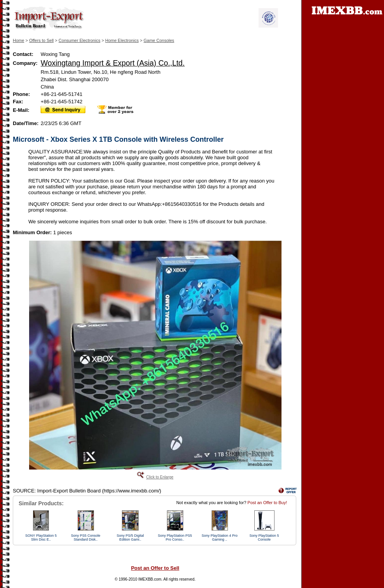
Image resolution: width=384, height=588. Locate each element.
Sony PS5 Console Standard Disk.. (86, 538)
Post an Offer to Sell (155, 568)
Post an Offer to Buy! (267, 503)
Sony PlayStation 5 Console (264, 538)
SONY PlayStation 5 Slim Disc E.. (41, 538)
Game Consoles (159, 40)
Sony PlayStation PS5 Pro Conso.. (175, 538)
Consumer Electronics (80, 40)
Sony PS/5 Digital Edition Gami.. (130, 538)
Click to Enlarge (160, 477)
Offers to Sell (41, 40)
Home (18, 40)
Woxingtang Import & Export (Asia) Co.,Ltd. (113, 63)
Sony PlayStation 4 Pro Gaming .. (220, 538)
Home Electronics (122, 40)
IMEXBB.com (150, 579)
